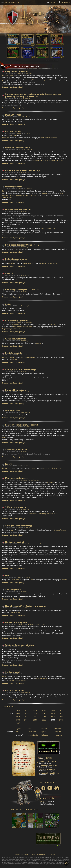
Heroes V (20, 544)
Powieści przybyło (14, 353)
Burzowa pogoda (13, 131)
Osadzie (14, 359)
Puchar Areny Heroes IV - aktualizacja (23, 170)
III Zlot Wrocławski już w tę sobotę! (22, 425)
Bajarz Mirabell (8, 76)
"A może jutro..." (8, 197)
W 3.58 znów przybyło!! (16, 339)
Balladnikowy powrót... (16, 259)
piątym (5, 80)
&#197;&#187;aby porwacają (19, 526)
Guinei (33, 468)
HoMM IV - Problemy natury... (21, 750)
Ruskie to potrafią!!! (15, 690)
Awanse (9, 273)
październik (33, 735)
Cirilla (4, 676)
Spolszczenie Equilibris (22, 759)
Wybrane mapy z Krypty (24, 810)
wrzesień (19, 735)
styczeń (19, 729)
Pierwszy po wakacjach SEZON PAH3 (22, 290)
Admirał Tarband (26, 608)
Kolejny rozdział (8, 357)
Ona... (8, 575)
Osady (54, 325)
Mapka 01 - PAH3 (13, 115)
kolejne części (7, 468)
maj (17, 732)
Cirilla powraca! (13, 672)
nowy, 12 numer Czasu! (48, 228)
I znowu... (10, 464)
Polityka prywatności (38, 854)
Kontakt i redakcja (21, 854)
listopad (45, 735)
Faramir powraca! (14, 187)
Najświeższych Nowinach (49, 138)
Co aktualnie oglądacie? (48, 765)
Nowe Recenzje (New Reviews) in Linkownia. (26, 606)
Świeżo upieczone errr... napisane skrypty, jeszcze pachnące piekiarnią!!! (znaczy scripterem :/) (33, 95)
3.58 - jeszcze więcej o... (16, 507)
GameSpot (51, 482)
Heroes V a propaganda (16, 622)
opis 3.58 (39, 343)
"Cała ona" (16, 580)
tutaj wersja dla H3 (56, 160)
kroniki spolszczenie (22, 766)
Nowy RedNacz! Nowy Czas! (18, 209)
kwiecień (58, 729)
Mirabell (28, 133)
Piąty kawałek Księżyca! (16, 71)
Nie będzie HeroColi (15, 542)
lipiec (44, 732)
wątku (4, 438)
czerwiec (32, 732)
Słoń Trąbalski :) (13, 411)
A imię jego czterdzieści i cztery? (21, 369)
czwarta (44, 193)
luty (30, 729)
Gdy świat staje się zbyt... (48, 761)
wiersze (11, 263)
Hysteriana (16, 325)
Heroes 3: (43, 801)
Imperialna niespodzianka (17, 148)
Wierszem (6, 138)
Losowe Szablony (20, 755)
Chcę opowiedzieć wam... (23, 762)
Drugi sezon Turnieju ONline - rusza (22, 245)
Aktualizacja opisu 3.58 (16, 450)
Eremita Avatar (25, 98)
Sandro (28, 427)
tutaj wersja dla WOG (41, 160)
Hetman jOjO (25, 172)
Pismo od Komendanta (16, 390)
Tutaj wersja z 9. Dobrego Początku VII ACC (44, 514)
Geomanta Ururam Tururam (30, 480)
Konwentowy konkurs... (48, 769)
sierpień (58, 732)
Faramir (5, 191)
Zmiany (9, 304)
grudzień (58, 735)
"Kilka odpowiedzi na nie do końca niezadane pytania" (33, 194)
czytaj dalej (19, 87)
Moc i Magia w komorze (16, 478)
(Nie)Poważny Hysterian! (17, 320)
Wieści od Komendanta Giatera (20, 645)
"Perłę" (45, 678)
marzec (45, 729)
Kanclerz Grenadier (27, 149)
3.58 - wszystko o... (14, 590)
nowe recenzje (14, 612)
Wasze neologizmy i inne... (49, 773)
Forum (23, 745)
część (12, 530)
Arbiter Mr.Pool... (26, 117)
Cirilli (31, 580)
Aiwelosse (29, 73)
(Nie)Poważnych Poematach (23, 327)
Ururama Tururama (28, 357)
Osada (19, 73)
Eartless (14, 135)
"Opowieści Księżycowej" (41, 80)
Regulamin (52, 854)
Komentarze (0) (8, 87)
